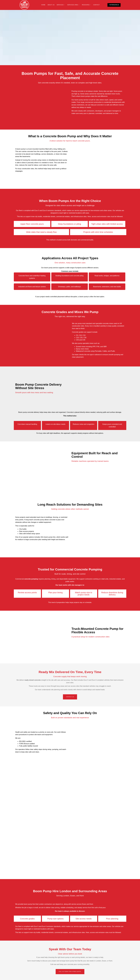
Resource (86, 5)
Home (43, 5)
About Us (51, 5)
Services (60, 5)
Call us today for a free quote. (70, 972)
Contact (96, 5)
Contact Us (70, 697)
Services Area (73, 5)
